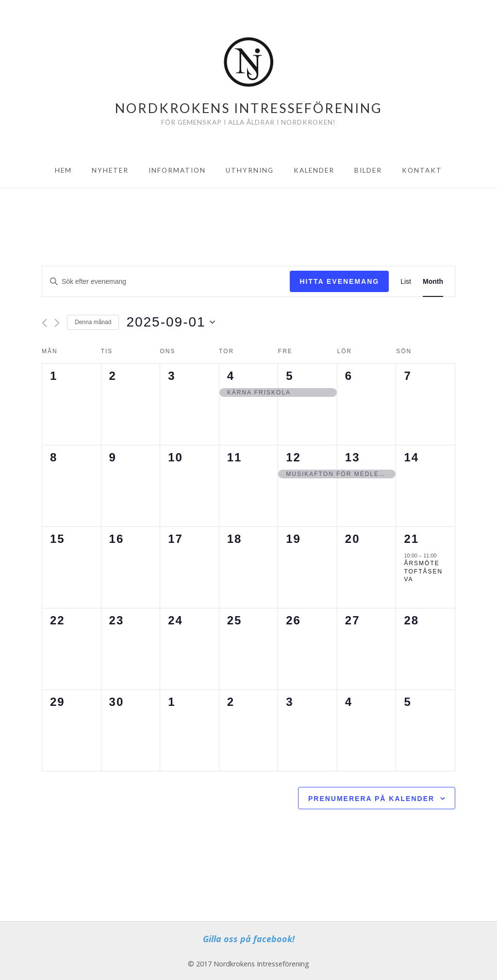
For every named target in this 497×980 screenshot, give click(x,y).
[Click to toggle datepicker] (170, 322)
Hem (63, 170)
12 (293, 457)
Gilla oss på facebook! (249, 939)
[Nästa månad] (57, 323)
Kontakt (422, 170)
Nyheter (110, 170)
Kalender (314, 170)
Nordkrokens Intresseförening (249, 108)
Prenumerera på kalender (371, 799)
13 (353, 457)
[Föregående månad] (44, 323)
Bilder (368, 170)
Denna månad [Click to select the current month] (93, 322)
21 (411, 539)
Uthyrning (250, 170)
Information (177, 170)
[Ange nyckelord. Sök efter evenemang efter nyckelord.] (166, 282)
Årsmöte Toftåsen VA (423, 571)
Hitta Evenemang (339, 281)
